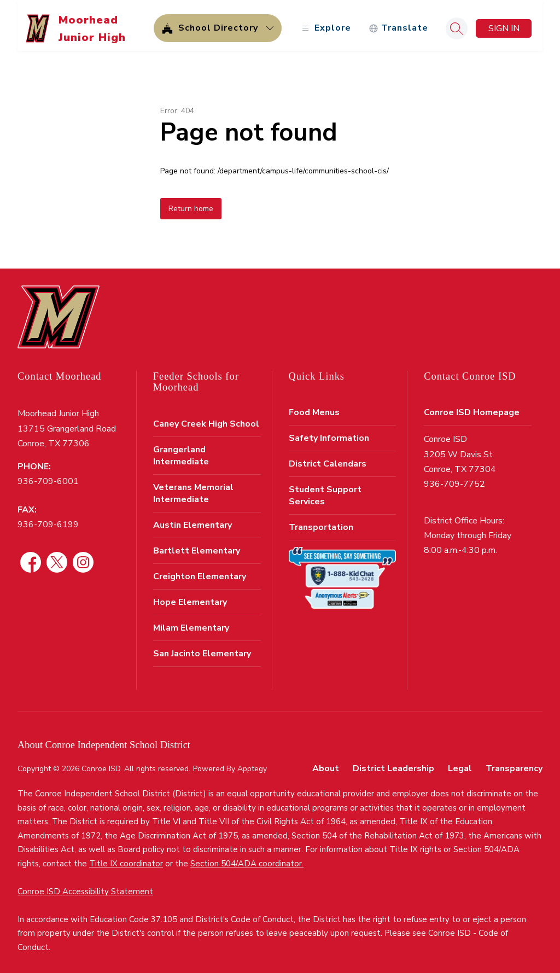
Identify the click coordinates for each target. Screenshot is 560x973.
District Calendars (328, 458)
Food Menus (314, 406)
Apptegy (252, 763)
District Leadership (393, 762)
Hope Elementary (190, 596)
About (326, 762)
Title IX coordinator (126, 858)
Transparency (514, 762)
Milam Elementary (191, 622)
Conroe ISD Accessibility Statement (85, 885)
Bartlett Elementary (197, 545)
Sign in (504, 22)
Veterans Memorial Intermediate (193, 487)
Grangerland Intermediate (181, 450)
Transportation (321, 521)
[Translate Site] (398, 23)
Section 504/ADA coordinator (246, 858)
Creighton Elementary (200, 570)
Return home (191, 203)
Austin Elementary (192, 519)
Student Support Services (325, 490)
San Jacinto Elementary (202, 648)
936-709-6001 (48, 475)
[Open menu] (325, 23)
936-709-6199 (48, 519)
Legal (460, 762)
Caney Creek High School (206, 418)
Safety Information (329, 432)
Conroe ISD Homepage (472, 406)
